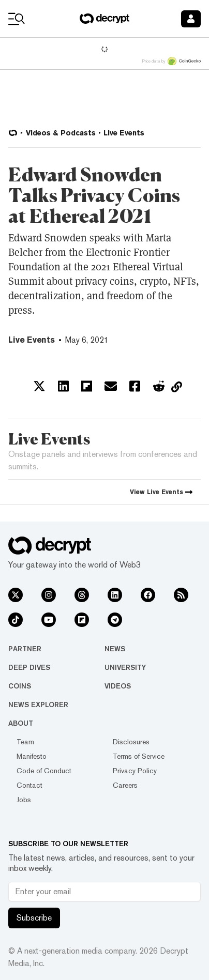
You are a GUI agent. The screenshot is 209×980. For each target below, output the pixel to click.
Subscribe (34, 918)
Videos (118, 686)
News (115, 649)
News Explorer (38, 705)
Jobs (24, 800)
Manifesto (32, 756)
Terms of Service (139, 756)
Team (25, 742)
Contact (29, 785)
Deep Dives (29, 667)
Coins (20, 686)
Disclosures (131, 742)
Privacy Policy (135, 771)
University (125, 667)
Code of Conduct (44, 771)
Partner (25, 649)
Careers (125, 785)
